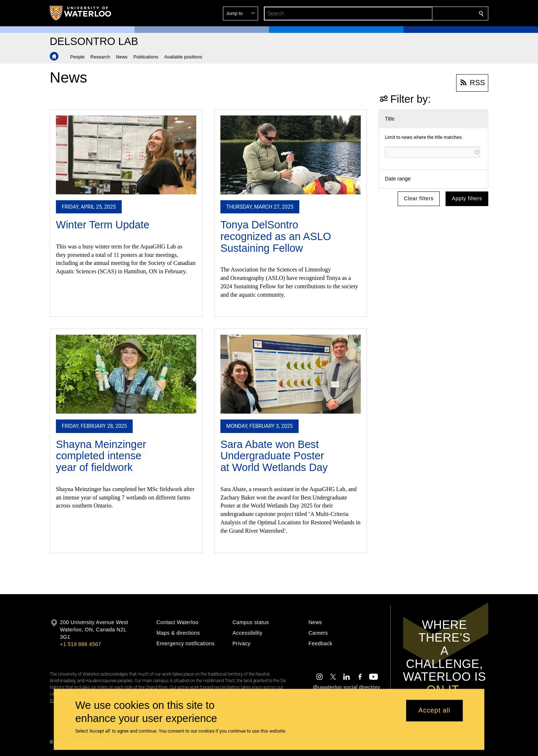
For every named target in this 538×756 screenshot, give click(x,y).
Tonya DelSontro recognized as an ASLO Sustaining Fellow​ (276, 236)
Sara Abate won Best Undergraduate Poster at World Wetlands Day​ (274, 456)
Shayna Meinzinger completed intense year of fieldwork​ (101, 456)
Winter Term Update (103, 225)
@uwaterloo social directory (346, 687)
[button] (428, 14)
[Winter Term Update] (126, 155)
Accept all (434, 711)
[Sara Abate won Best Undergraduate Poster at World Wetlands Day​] (291, 374)
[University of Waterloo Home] (81, 13)
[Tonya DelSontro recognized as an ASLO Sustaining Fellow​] (291, 155)
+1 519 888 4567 (80, 644)
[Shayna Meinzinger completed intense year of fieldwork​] (126, 374)
